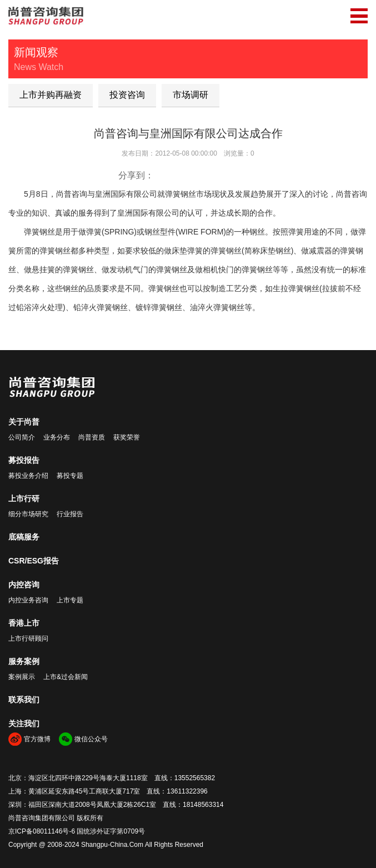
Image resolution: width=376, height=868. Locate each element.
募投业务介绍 (28, 476)
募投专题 (70, 476)
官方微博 (37, 739)
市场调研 (190, 95)
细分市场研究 (28, 514)
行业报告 (70, 514)
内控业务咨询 (28, 600)
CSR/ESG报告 (34, 561)
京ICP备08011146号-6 (42, 831)
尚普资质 (92, 437)
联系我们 (24, 700)
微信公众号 (91, 739)
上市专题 (70, 600)
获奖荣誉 (127, 437)
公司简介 (22, 437)
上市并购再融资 (51, 95)
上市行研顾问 (28, 638)
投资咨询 (127, 95)
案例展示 (22, 677)
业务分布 (57, 437)
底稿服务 (24, 537)
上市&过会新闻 (66, 677)
